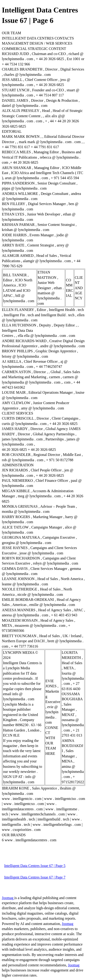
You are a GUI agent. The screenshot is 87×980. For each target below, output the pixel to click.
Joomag (8, 898)
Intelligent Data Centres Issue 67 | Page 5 (35, 866)
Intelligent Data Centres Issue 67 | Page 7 (35, 877)
